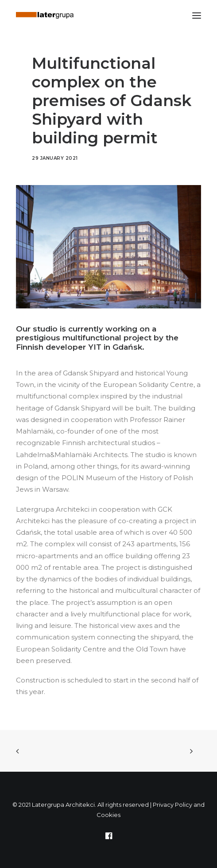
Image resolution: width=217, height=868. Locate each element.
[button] (197, 15)
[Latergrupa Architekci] (45, 15)
